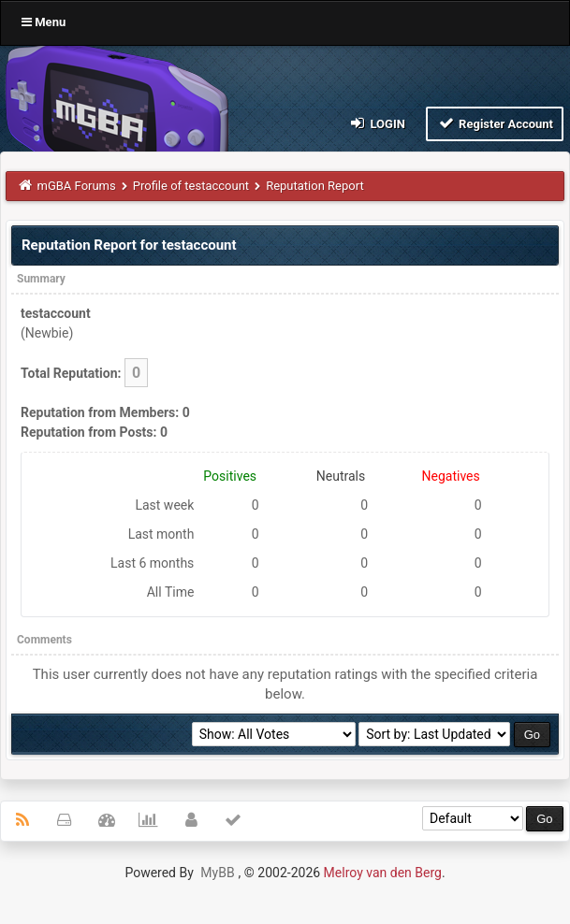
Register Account (495, 123)
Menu (44, 22)
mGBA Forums (77, 186)
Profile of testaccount (191, 186)
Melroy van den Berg (383, 873)
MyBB (217, 873)
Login (377, 123)
